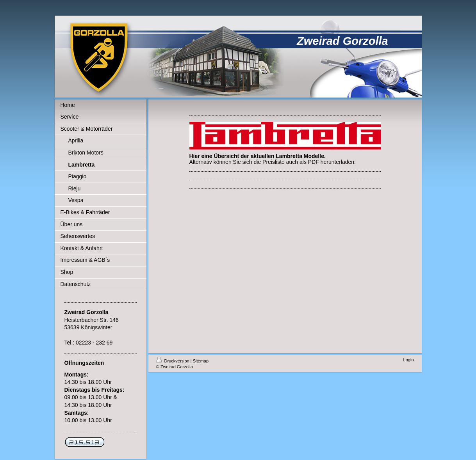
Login (409, 360)
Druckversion (173, 361)
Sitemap (201, 361)
